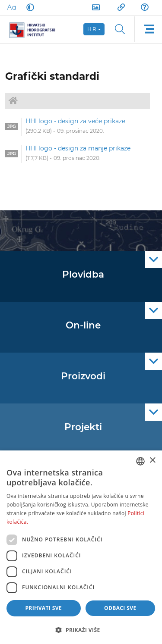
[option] (78, 127)
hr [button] (92, 29)
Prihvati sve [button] (43, 608)
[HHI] (35, 29)
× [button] (152, 461)
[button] (81, 630)
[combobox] (140, 461)
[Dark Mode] (29, 7)
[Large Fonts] (11, 7)
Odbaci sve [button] (120, 608)
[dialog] (81, 547)
